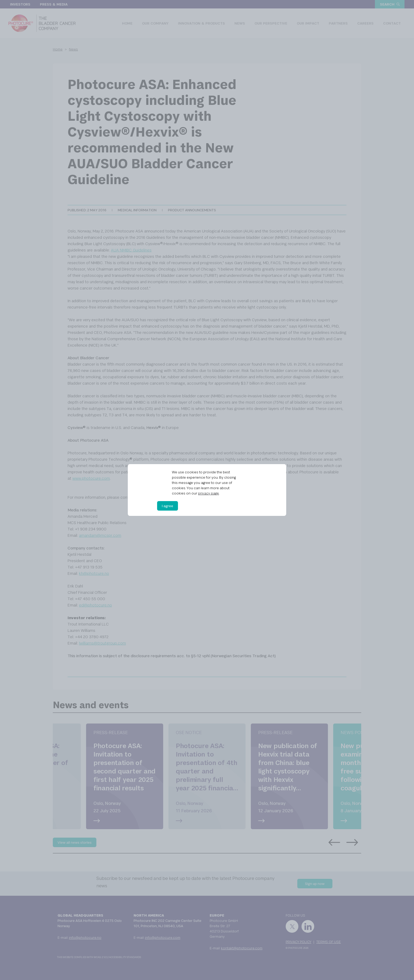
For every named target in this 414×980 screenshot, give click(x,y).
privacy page (208, 493)
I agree (168, 506)
